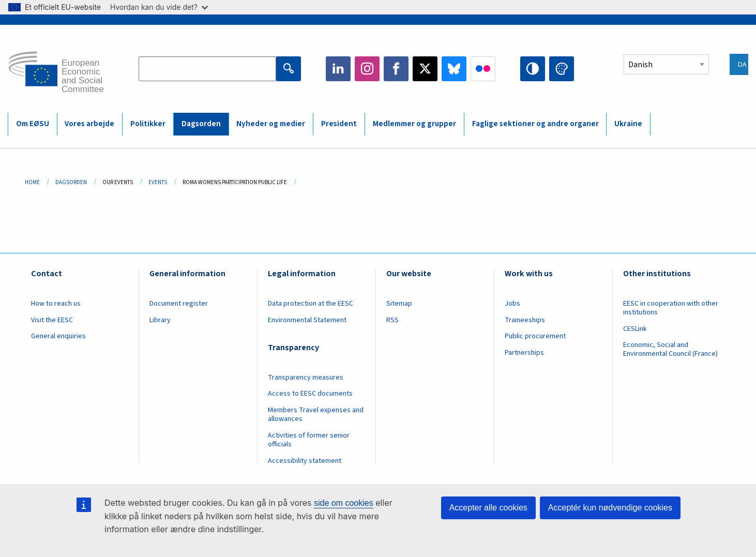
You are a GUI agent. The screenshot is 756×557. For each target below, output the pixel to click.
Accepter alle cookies (488, 508)
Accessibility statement (305, 461)
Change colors (562, 69)
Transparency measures (306, 378)
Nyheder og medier (271, 124)
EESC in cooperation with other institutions (671, 308)
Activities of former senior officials (309, 440)
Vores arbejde (89, 124)
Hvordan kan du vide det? (159, 7)
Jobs (512, 304)
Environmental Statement (307, 320)
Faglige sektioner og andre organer (535, 124)
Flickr (483, 69)
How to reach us (56, 304)
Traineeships (525, 320)
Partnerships (524, 353)
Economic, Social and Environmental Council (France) (671, 349)
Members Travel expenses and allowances (316, 415)
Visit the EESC (52, 320)
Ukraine (628, 124)
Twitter (425, 69)
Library (160, 320)
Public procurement (535, 336)
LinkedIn (338, 69)
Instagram (367, 69)
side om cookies (344, 503)
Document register (179, 304)
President (339, 124)
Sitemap (399, 304)
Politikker (148, 124)
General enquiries (58, 336)
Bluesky (454, 69)
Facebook (396, 69)
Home (32, 182)
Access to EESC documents (310, 394)
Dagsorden (201, 124)
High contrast (533, 69)
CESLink (635, 329)
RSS (392, 320)
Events (158, 182)
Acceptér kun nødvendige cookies (610, 508)
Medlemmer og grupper (414, 124)
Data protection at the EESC (311, 304)
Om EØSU (33, 124)
